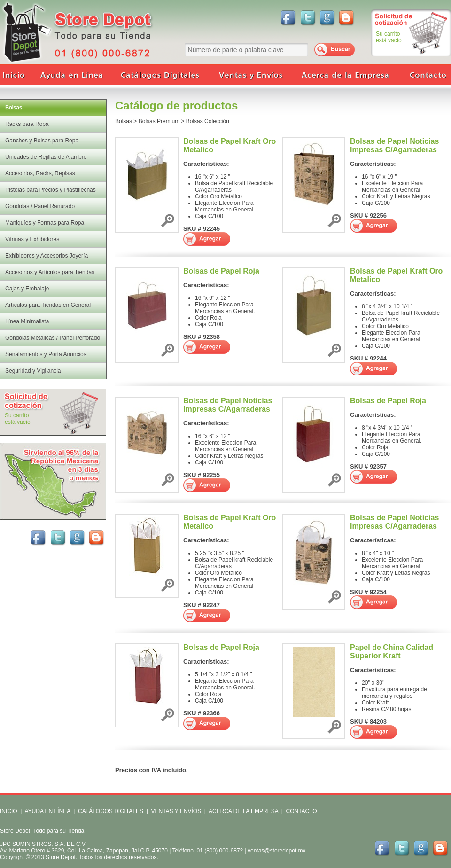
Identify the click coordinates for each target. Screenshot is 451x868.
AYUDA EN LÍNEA (47, 811)
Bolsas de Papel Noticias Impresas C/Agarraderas (394, 145)
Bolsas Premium (159, 121)
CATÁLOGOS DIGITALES (111, 811)
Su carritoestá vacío (389, 37)
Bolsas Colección (208, 121)
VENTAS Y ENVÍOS (175, 811)
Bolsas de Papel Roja (221, 271)
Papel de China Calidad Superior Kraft (392, 652)
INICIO (9, 811)
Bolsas (124, 121)
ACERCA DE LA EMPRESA (243, 811)
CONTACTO (301, 811)
